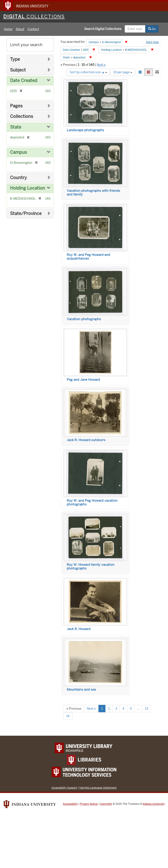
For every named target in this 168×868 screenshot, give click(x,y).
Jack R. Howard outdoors (86, 440)
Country (18, 178)
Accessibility (70, 804)
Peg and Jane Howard (83, 380)
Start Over (152, 42)
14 (68, 716)
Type (15, 59)
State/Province (26, 214)
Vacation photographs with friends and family (93, 193)
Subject (18, 70)
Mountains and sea (81, 690)
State (16, 127)
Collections (22, 116)
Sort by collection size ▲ (88, 72)
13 (147, 709)
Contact (33, 29)
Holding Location (28, 188)
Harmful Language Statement (98, 788)
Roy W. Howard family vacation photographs (91, 567)
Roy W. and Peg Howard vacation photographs (92, 502)
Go (152, 29)
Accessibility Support (64, 788)
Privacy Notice (89, 804)
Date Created (24, 81)
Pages (16, 106)
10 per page (123, 72)
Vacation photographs (84, 319)
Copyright (106, 804)
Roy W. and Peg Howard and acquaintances (88, 257)
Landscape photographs (85, 130)
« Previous (74, 709)
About (20, 29)
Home (8, 29)
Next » (101, 65)
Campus (18, 152)
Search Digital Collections (103, 29)
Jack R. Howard (79, 629)
